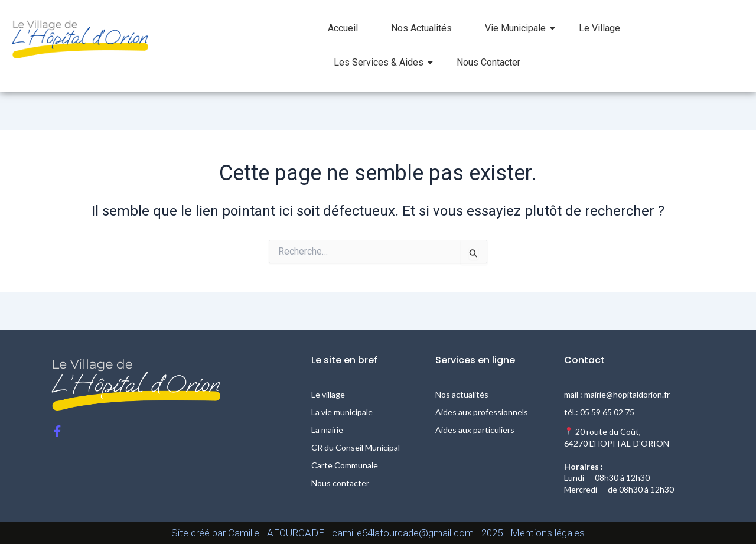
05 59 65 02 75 (607, 412)
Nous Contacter (488, 62)
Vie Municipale (520, 28)
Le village (328, 394)
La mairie (327, 430)
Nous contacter (340, 483)
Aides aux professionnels (482, 412)
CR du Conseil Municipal (356, 447)
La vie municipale (342, 412)
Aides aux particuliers (475, 430)
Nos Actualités (421, 28)
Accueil (343, 28)
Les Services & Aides (383, 62)
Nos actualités (462, 394)
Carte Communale (345, 465)
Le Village (599, 28)
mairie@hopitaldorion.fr (627, 394)
